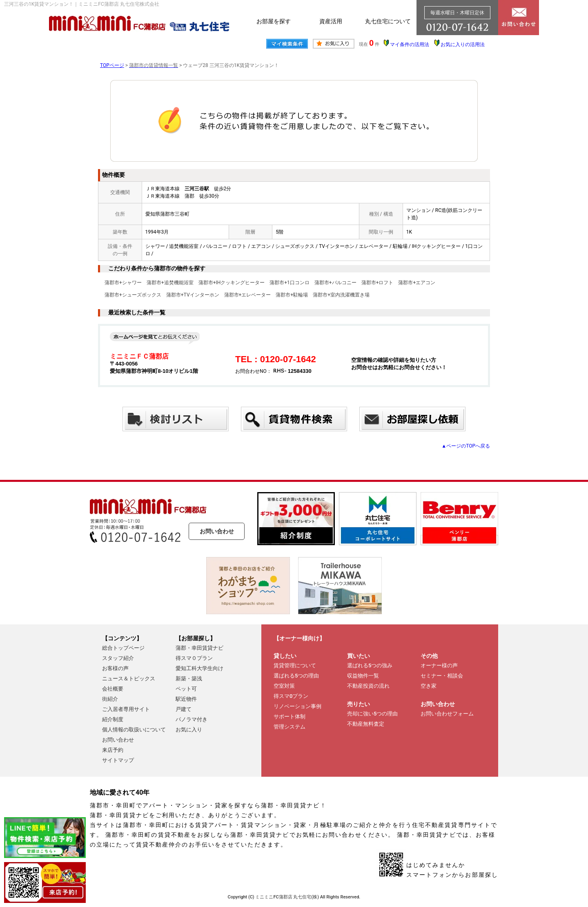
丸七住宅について (388, 21)
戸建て (184, 709)
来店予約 (113, 750)
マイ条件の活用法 (410, 45)
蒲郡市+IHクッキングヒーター (232, 283)
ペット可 (186, 689)
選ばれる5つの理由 (296, 676)
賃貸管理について (295, 665)
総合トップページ (123, 648)
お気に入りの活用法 (463, 45)
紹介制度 (113, 719)
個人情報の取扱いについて (134, 730)
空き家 (429, 686)
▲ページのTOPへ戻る (466, 446)
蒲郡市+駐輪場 (292, 295)
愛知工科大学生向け (199, 668)
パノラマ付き (192, 719)
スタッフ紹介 (118, 658)
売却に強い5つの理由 (372, 714)
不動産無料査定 (366, 724)
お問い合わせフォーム (447, 714)
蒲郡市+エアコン (417, 283)
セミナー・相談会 (442, 676)
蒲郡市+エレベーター (248, 295)
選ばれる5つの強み (370, 665)
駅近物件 (186, 699)
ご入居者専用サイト (126, 709)
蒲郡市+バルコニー (335, 283)
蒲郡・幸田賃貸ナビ (199, 648)
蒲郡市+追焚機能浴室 (170, 283)
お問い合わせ (217, 531)
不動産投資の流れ (368, 686)
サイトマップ (118, 760)
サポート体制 (290, 716)
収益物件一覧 (363, 676)
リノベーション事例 (297, 706)
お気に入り (189, 730)
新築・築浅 (189, 679)
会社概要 (113, 689)
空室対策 (284, 686)
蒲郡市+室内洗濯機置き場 (341, 295)
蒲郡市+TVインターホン (193, 295)
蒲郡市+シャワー (123, 283)
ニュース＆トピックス (129, 679)
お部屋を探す (274, 21)
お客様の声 (115, 668)
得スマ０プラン (194, 658)
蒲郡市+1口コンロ (290, 283)
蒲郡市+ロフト (378, 283)
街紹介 (110, 699)
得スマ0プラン (291, 696)
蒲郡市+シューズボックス (133, 295)
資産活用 (331, 21)
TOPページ (112, 65)
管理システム (290, 727)
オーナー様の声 (439, 665)
